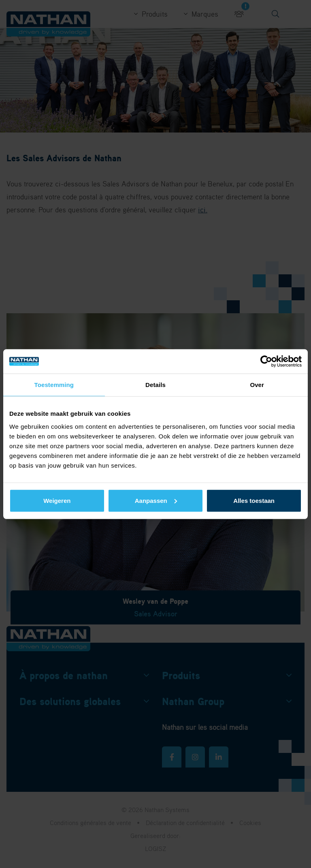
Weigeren (57, 500)
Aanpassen (156, 500)
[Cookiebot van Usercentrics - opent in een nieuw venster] (266, 361)
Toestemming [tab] (54, 385)
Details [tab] (155, 385)
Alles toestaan (254, 500)
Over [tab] (257, 385)
